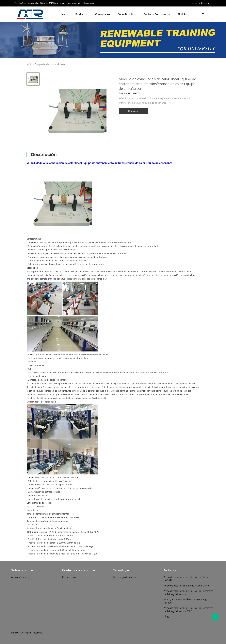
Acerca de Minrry (20, 577)
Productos (81, 14)
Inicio (64, 14)
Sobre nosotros (127, 14)
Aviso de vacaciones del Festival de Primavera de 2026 (189, 579)
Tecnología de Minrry (124, 577)
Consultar (133, 111)
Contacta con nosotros (157, 14)
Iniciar (195, 3)
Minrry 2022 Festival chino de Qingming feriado (185, 601)
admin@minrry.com (86, 3)
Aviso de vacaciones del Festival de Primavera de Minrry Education (189, 593)
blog (166, 616)
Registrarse (206, 3)
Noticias (183, 14)
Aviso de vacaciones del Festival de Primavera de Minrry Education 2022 (189, 610)
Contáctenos (69, 577)
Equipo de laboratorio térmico (50, 64)
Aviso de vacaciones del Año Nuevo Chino (186, 586)
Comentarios (102, 14)
